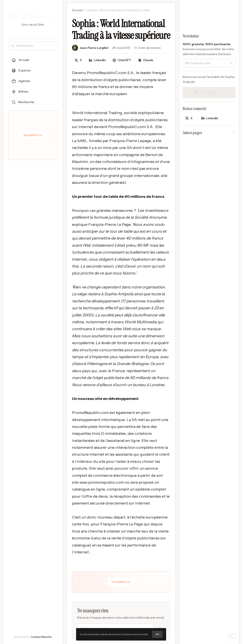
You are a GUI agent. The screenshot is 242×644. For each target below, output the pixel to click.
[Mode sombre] (232, 637)
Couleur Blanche (41, 637)
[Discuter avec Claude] (146, 60)
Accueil (77, 10)
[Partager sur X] (78, 60)
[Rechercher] (36, 46)
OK (157, 634)
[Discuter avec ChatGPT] (122, 60)
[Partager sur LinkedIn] (97, 60)
